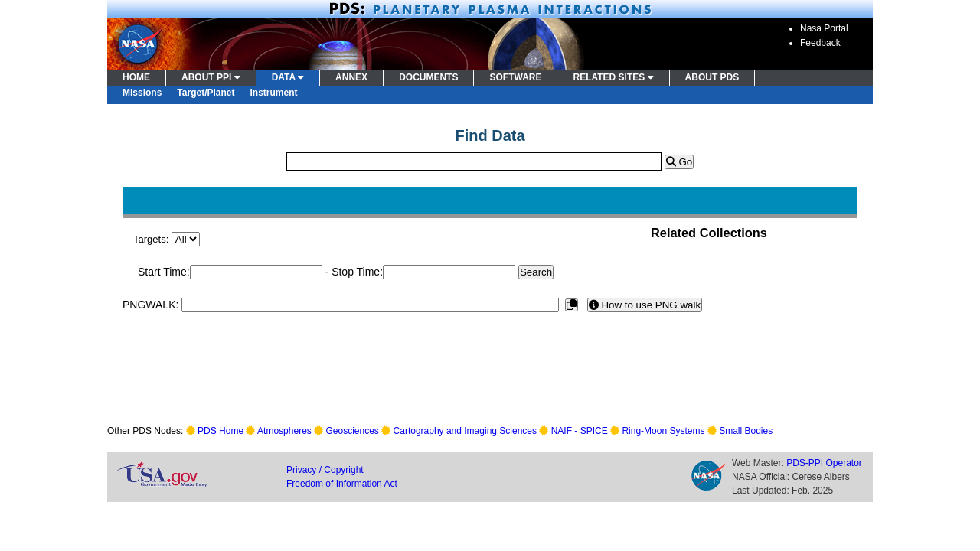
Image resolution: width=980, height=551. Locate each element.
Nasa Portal (824, 28)
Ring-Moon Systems (663, 431)
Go (679, 162)
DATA (288, 77)
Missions (142, 93)
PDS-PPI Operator (824, 463)
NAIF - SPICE (580, 431)
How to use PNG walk (645, 305)
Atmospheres (284, 431)
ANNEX (351, 77)
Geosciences (353, 431)
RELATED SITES (613, 77)
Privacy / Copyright (325, 470)
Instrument (274, 93)
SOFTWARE (515, 77)
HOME (136, 77)
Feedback (820, 43)
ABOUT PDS (712, 77)
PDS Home (220, 431)
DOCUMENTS (428, 77)
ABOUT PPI (211, 77)
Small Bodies (746, 431)
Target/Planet (206, 93)
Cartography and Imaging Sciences (465, 431)
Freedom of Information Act (342, 484)
